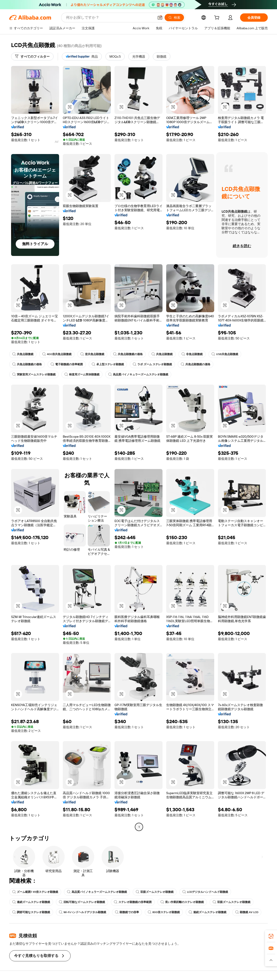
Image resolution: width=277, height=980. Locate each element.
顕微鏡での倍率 (127, 912)
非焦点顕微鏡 (192, 354)
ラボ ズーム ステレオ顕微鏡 (152, 364)
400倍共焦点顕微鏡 (57, 354)
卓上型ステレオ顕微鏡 (108, 364)
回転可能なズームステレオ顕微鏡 (82, 902)
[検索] (174, 18)
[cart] (218, 18)
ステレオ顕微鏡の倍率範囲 (133, 902)
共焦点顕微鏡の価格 (128, 354)
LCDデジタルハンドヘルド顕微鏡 (205, 892)
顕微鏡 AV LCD (247, 912)
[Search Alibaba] (110, 18)
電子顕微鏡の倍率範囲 (67, 364)
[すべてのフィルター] (32, 56)
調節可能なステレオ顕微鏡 (31, 912)
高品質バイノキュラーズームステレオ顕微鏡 (138, 374)
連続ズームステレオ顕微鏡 (31, 902)
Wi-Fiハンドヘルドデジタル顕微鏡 (83, 912)
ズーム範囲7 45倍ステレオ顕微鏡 (35, 892)
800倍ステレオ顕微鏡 (164, 912)
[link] (271, 936)
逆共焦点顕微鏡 (92, 354)
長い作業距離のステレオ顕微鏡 (182, 902)
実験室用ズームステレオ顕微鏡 (34, 374)
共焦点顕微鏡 (23, 354)
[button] (160, 18)
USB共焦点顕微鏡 (225, 354)
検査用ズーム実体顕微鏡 (82, 374)
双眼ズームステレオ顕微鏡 (155, 892)
